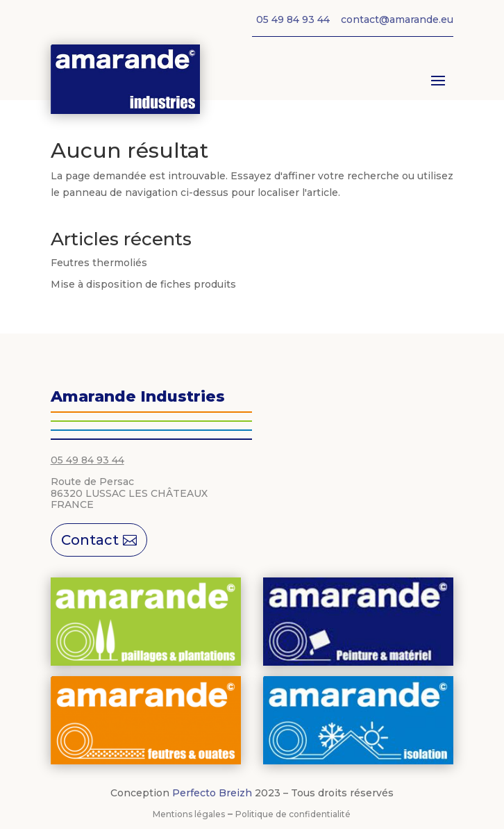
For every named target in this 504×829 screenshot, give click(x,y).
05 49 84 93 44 (87, 460)
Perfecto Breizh (212, 793)
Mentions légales (189, 814)
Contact (90, 540)
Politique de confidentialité (293, 814)
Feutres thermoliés (99, 263)
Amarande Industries (138, 396)
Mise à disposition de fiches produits (143, 284)
